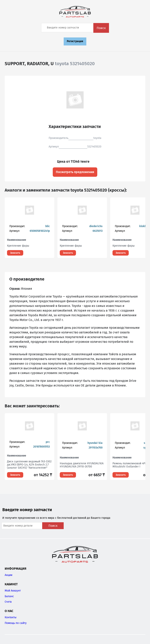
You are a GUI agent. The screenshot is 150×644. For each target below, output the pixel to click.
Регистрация (75, 41)
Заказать (15, 253)
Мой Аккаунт (13, 591)
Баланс (9, 596)
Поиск (101, 28)
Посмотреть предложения (75, 172)
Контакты (11, 617)
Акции (8, 575)
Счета (8, 602)
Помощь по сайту (16, 623)
